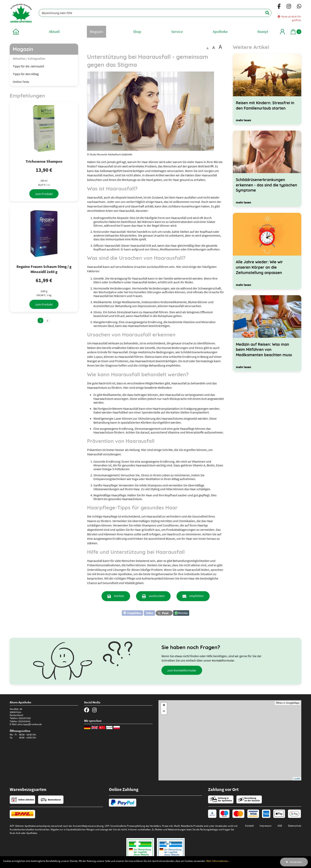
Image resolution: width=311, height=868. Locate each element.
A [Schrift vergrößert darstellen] (214, 47)
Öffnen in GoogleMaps (288, 703)
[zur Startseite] (16, 32)
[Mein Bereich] (282, 32)
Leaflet (297, 779)
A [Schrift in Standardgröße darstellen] (208, 48)
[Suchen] (265, 13)
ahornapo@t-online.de (30, 724)
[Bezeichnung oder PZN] (155, 13)
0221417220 (25, 718)
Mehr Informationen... (218, 861)
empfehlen (196, 596)
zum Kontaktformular (182, 670)
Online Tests (21, 82)
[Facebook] (279, 7)
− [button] (164, 711)
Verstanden (296, 862)
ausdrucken (157, 596)
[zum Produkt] (44, 194)
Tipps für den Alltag (26, 74)
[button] (138, 613)
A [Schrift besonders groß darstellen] (220, 47)
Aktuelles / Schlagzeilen (29, 58)
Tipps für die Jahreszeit (28, 66)
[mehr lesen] (243, 120)
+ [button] (164, 706)
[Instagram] (289, 7)
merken (119, 596)
